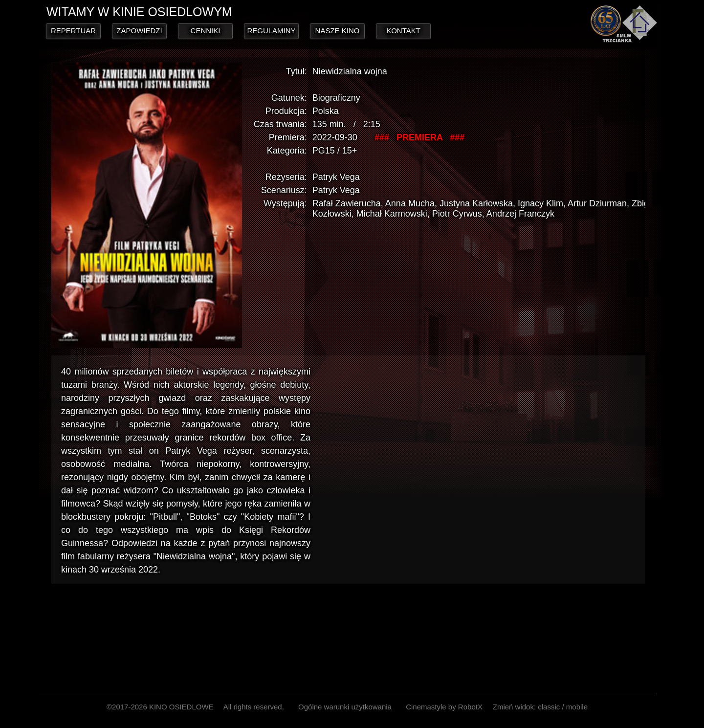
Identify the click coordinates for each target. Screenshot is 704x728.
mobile (577, 707)
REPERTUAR (73, 31)
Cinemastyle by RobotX (444, 707)
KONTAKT (403, 31)
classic (549, 707)
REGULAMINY (271, 31)
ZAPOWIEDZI (139, 31)
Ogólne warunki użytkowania (345, 707)
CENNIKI (206, 31)
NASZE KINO (338, 31)
